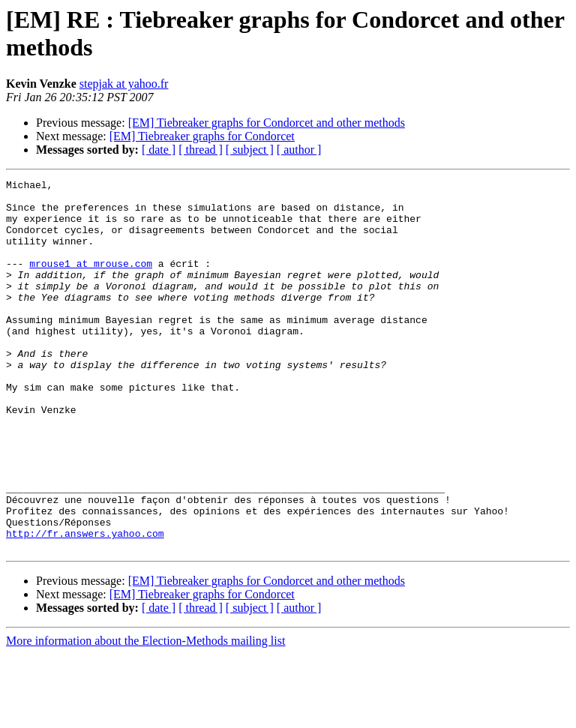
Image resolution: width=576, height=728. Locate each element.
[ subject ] (250, 150)
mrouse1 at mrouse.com (91, 281)
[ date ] (159, 150)
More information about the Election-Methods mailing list (145, 715)
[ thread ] (201, 150)
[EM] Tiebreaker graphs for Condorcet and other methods (267, 123)
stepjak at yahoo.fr (124, 84)
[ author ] (299, 150)
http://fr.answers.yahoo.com (85, 605)
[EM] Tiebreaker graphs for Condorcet (202, 136)
